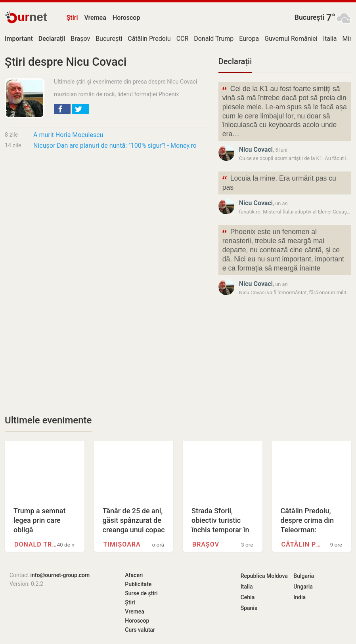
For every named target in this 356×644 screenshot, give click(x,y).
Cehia (248, 597)
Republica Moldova (264, 576)
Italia (330, 39)
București (309, 17)
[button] (62, 109)
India (300, 597)
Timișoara (122, 544)
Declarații (235, 61)
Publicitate (138, 584)
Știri (72, 18)
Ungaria (303, 587)
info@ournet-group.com (60, 575)
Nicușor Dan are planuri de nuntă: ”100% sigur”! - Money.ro (115, 146)
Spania (249, 608)
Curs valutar (140, 630)
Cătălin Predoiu (149, 39)
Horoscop (126, 18)
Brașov (80, 39)
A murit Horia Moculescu (68, 135)
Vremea (95, 18)
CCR (183, 39)
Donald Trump (214, 39)
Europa (249, 39)
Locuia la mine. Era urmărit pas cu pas (279, 182)
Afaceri (134, 575)
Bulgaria (304, 576)
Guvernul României (291, 39)
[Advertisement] (107, 218)
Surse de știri (141, 593)
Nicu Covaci (256, 150)
